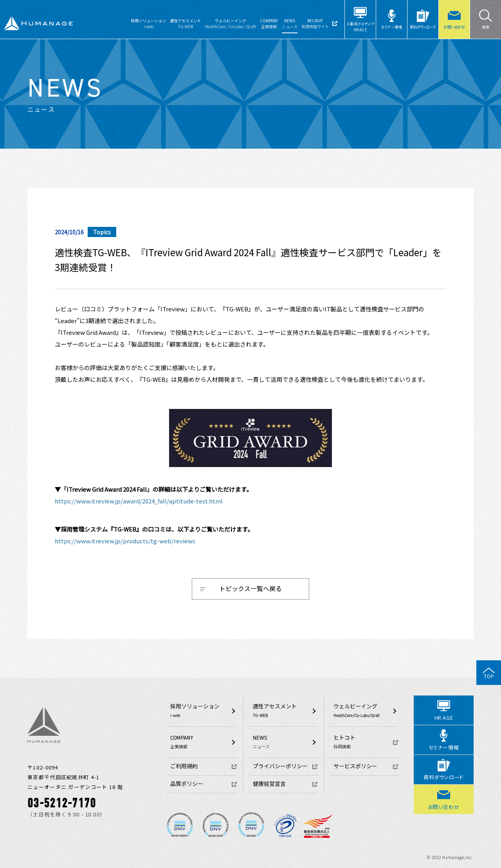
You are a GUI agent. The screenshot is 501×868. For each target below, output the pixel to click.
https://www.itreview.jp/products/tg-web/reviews (125, 541)
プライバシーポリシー (280, 766)
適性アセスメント (186, 23)
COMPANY (269, 23)
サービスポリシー (355, 766)
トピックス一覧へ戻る (250, 588)
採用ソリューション (148, 23)
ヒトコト (366, 742)
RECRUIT (315, 23)
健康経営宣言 (269, 784)
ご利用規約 (184, 766)
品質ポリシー (187, 784)
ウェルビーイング (231, 23)
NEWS (290, 23)
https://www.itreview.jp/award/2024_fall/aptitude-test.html (139, 501)
